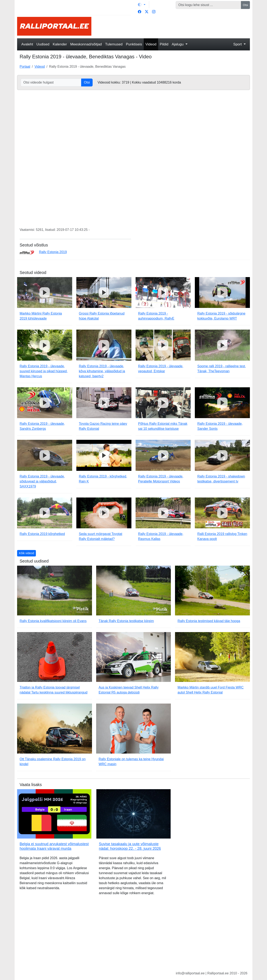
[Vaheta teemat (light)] (142, 5)
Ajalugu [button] (178, 44)
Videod (151, 44)
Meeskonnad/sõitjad (86, 44)
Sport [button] (238, 44)
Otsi (245, 5)
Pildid (164, 44)
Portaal (25, 67)
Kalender (60, 44)
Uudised (43, 44)
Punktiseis (134, 44)
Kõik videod (26, 553)
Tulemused (114, 44)
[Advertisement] (173, 26)
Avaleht (27, 44)
